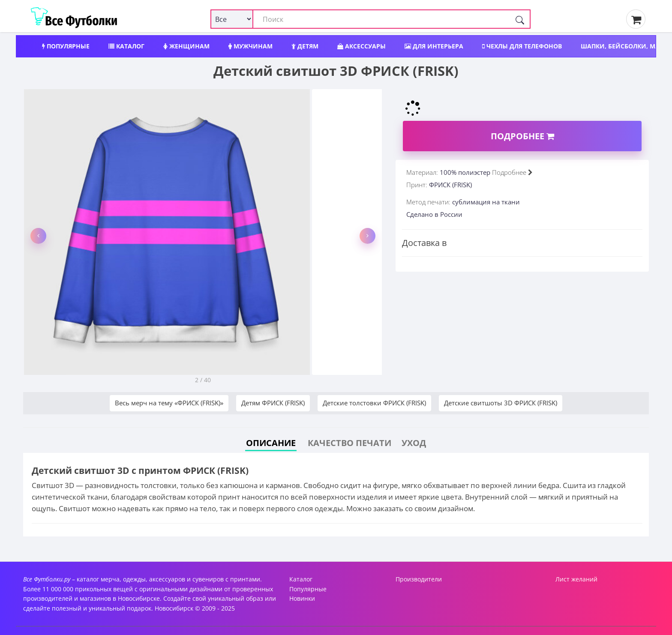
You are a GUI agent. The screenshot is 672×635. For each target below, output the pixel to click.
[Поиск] (520, 19)
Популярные (66, 46)
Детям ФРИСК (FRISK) (273, 403)
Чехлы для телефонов (522, 46)
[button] (38, 236)
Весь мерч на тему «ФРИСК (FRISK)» (169, 403)
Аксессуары (361, 46)
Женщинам (186, 46)
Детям (305, 46)
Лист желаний (576, 579)
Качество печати (349, 443)
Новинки (302, 598)
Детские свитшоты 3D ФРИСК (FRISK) (501, 403)
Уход (414, 443)
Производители (419, 579)
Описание (271, 443)
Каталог (126, 46)
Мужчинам (250, 46)
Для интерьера (434, 46)
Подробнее (522, 136)
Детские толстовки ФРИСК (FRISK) (374, 403)
